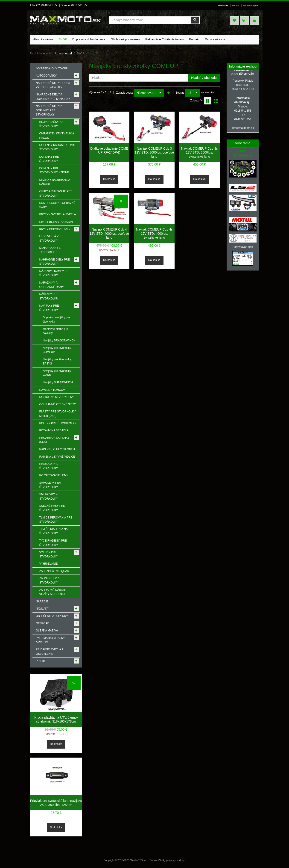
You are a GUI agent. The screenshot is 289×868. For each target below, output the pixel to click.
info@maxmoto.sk (243, 128)
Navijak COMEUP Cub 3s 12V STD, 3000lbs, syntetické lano (199, 153)
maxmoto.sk (65, 53)
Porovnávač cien (243, 247)
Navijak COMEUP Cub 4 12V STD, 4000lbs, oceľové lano (109, 233)
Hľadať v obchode (204, 78)
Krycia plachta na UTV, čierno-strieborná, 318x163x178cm (56, 720)
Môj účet (235, 6)
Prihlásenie (222, 6)
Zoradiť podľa (124, 93)
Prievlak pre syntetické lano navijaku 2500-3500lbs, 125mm (56, 803)
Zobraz (180, 93)
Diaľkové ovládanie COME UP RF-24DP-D (109, 151)
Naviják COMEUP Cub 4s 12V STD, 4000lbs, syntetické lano (154, 233)
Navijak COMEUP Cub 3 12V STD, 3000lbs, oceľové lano (154, 153)
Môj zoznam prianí (251, 6)
